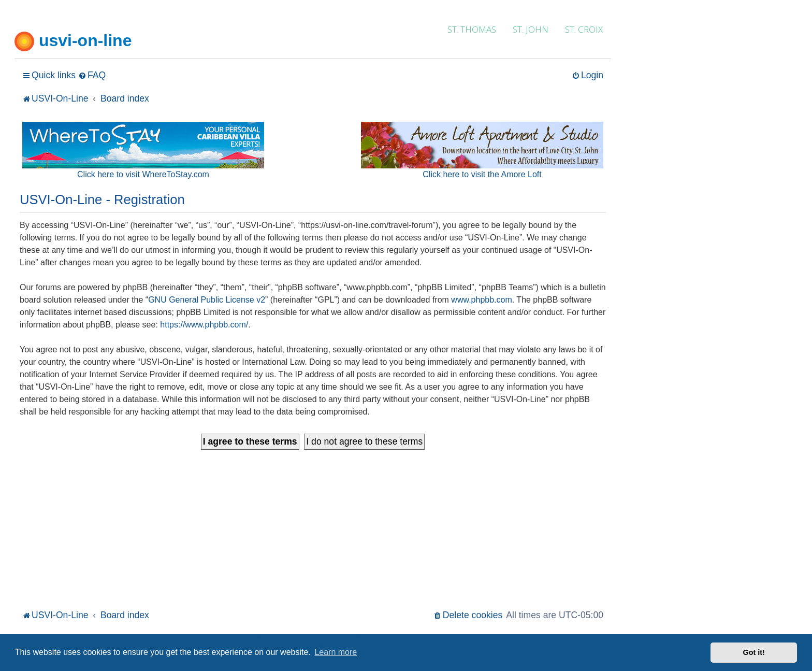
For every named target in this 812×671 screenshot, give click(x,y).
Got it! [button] (754, 652)
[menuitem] (92, 75)
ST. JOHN (531, 29)
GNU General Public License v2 (207, 300)
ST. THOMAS (472, 29)
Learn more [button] (336, 652)
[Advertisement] (313, 530)
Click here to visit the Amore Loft (482, 174)
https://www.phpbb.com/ (204, 325)
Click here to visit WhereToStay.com (143, 174)
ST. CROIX (584, 29)
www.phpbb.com (481, 300)
